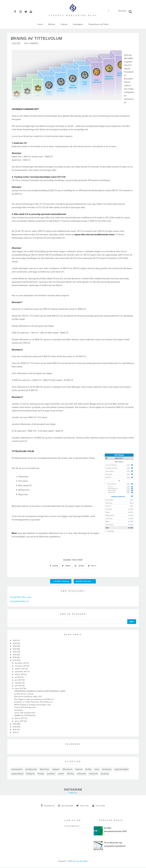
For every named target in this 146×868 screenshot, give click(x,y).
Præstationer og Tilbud (99, 24)
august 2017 (20, 675)
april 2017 (19, 687)
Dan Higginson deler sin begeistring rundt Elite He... (34, 700)
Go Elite (88, 770)
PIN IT (92, 567)
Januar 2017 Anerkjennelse (25, 714)
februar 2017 (20, 719)
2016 (15, 725)
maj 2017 (18, 684)
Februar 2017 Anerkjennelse (25, 708)
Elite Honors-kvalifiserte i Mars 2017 (28, 697)
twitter (83, 807)
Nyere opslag (61, 582)
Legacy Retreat (17, 775)
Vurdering (105, 775)
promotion (51, 775)
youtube (99, 807)
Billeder (52, 24)
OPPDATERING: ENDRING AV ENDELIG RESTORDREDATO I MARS (40, 692)
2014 (15, 730)
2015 (15, 728)
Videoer (64, 24)
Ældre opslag (84, 582)
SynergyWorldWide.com (20, 602)
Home (40, 24)
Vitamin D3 (93, 775)
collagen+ (56, 770)
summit (61, 775)
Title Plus (70, 775)
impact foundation (121, 770)
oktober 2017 (20, 670)
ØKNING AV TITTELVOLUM (25, 716)
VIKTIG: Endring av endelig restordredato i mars (33, 705)
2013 (15, 733)
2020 (15, 653)
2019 (15, 655)
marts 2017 (19, 689)
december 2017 (21, 664)
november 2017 (21, 667)
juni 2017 (18, 681)
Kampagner (78, 24)
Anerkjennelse (31, 770)
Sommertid (18, 711)
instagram (65, 807)
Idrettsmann (107, 770)
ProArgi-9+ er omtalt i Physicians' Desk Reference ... (34, 703)
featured (79, 770)
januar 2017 (19, 722)
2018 (15, 658)
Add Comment (31, 44)
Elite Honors (68, 770)
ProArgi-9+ (30, 775)
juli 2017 (18, 678)
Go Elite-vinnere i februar (24, 695)
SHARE (54, 567)
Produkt (41, 775)
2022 (15, 647)
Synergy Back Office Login (21, 598)
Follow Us (73, 794)
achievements (17, 770)
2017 (15, 661)
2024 (15, 641)
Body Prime (44, 770)
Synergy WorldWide (80, 862)
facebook (48, 807)
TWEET (66, 567)
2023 (15, 644)
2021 (15, 650)
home (97, 770)
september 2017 (21, 672)
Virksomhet (82, 775)
